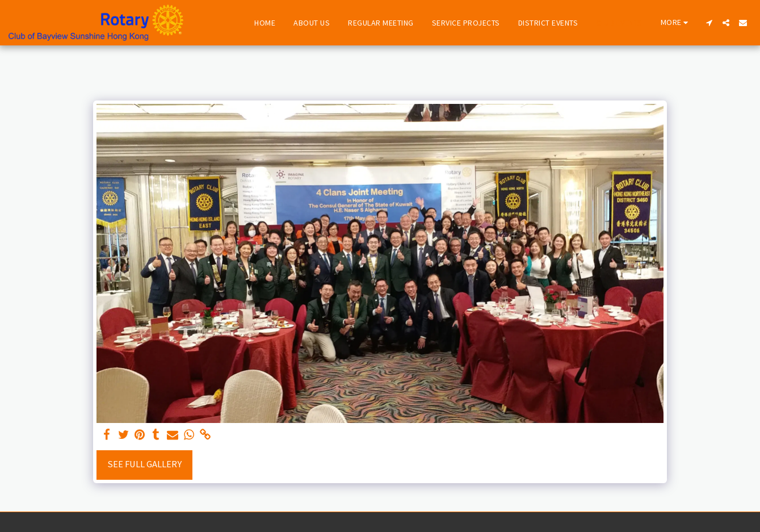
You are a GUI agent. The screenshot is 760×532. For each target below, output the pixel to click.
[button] (709, 23)
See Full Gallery (144, 464)
